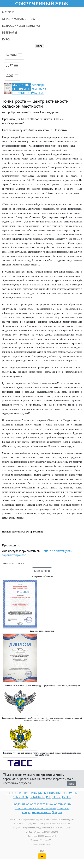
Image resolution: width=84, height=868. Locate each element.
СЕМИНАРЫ (21, 797)
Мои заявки (42, 571)
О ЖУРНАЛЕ (10, 12)
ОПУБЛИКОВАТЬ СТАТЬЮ (19, 19)
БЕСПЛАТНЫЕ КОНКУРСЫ (61, 793)
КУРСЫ (7, 39)
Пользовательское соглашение (35, 808)
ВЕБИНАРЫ (10, 33)
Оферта (57, 812)
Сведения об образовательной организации (42, 804)
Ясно (71, 784)
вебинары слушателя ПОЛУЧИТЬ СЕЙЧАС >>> (29, 89)
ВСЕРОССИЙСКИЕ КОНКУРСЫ (22, 26)
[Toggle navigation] (14, 56)
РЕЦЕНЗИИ (53, 797)
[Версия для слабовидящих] (42, 856)
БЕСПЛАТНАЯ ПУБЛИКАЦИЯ (24, 793)
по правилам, (46, 775)
